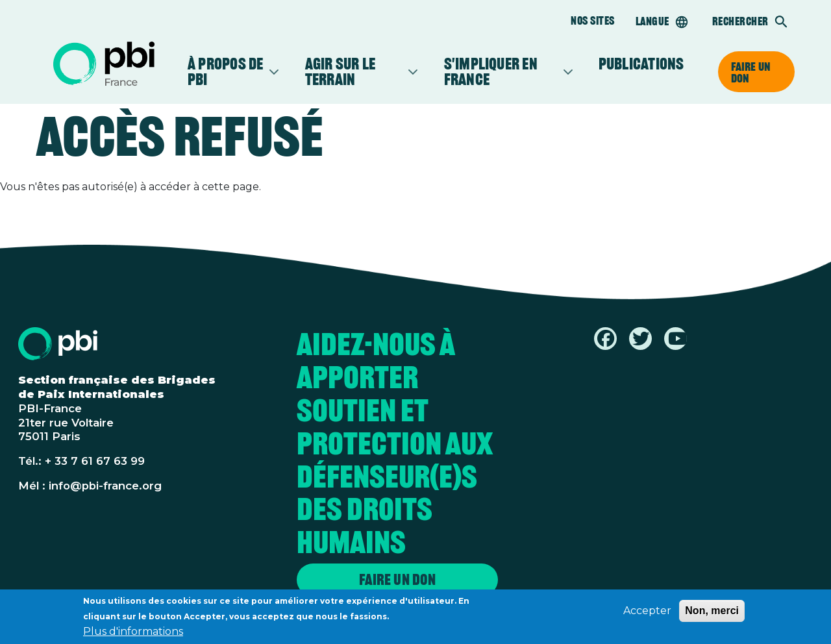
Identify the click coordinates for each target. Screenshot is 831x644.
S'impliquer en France (502, 71)
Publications (641, 64)
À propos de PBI (227, 71)
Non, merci (712, 614)
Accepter (647, 614)
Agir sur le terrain (355, 71)
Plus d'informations (133, 635)
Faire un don (751, 72)
